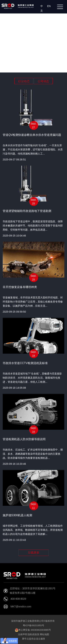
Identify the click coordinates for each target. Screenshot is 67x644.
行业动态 (24, 81)
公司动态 (43, 81)
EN (50, 6)
